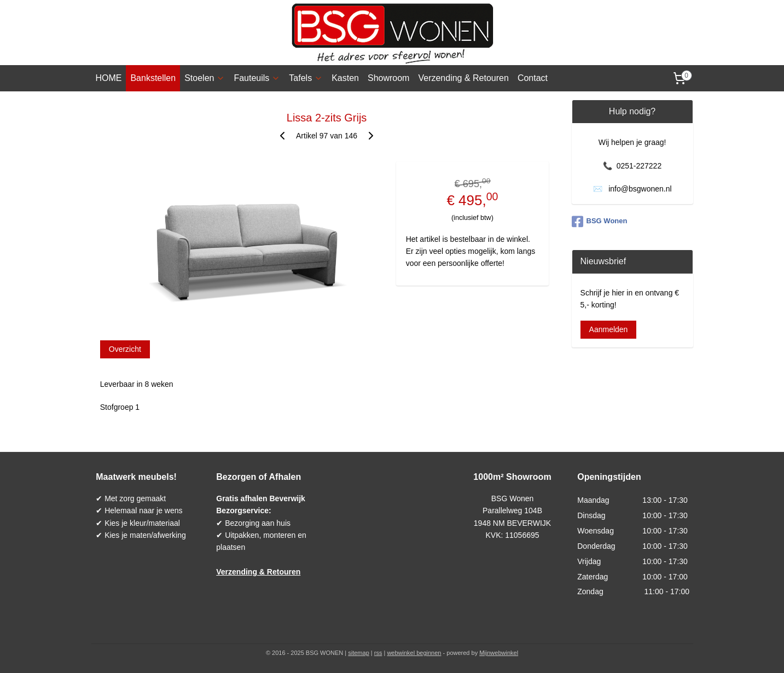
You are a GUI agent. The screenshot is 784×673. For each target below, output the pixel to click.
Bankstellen (153, 78)
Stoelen (205, 78)
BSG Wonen (600, 222)
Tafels (306, 78)
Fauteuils (257, 78)
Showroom (388, 78)
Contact (533, 78)
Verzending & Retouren (463, 78)
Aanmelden (609, 329)
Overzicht (124, 349)
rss (378, 653)
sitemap (359, 653)
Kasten (345, 78)
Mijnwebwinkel (499, 653)
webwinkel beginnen (414, 653)
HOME (108, 78)
